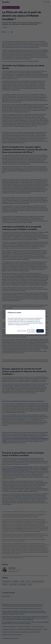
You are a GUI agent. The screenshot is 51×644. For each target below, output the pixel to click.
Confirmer (40, 331)
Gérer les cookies (22, 331)
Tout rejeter (31, 331)
